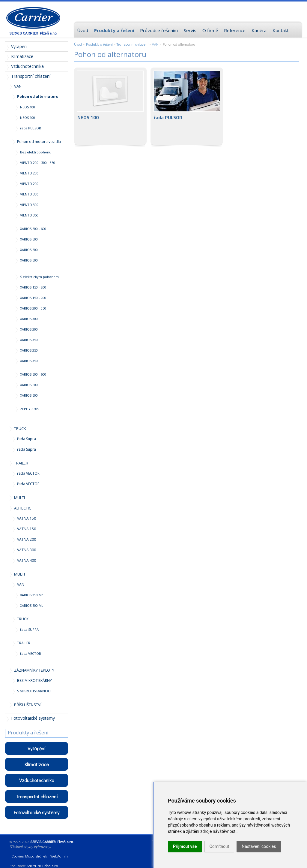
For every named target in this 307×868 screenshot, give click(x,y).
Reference (235, 30)
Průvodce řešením (159, 30)
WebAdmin (59, 856)
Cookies (18, 856)
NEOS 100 (110, 106)
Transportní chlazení (132, 44)
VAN (155, 44)
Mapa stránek (36, 856)
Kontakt (281, 30)
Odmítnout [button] (219, 846)
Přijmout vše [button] (185, 846)
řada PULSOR (187, 106)
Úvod (78, 44)
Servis (190, 30)
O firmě (210, 30)
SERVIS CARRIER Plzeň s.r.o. (33, 33)
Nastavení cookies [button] (259, 846)
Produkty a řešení (99, 44)
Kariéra (259, 30)
